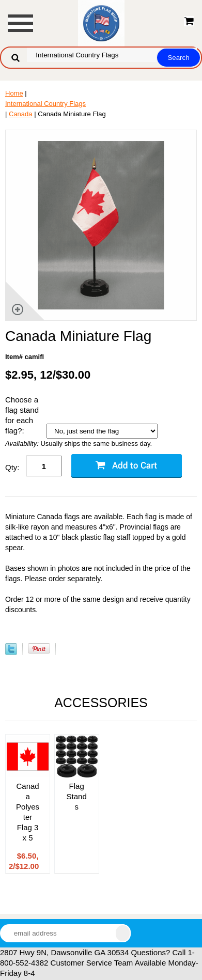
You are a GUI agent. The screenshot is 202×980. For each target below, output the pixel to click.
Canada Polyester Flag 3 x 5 (28, 812)
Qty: (12, 467)
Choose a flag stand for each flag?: (22, 415)
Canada (21, 114)
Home (14, 93)
